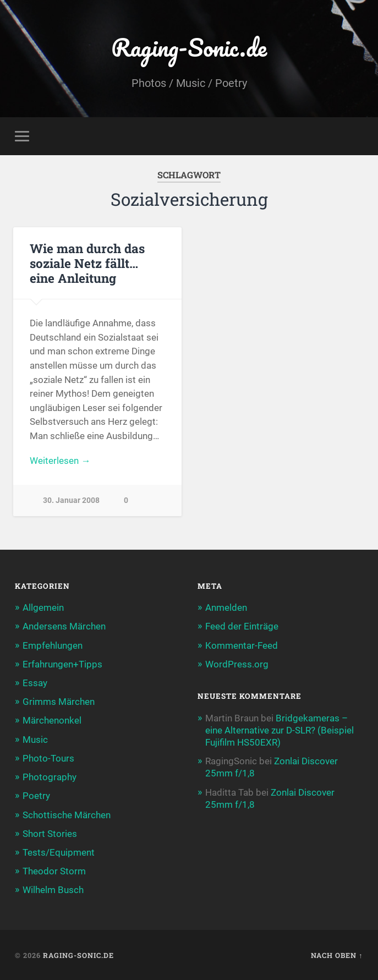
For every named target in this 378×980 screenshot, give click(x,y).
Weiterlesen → (60, 461)
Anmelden (226, 607)
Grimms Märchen (59, 702)
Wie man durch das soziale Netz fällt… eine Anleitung (87, 263)
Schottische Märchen (67, 815)
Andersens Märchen (64, 626)
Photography (50, 777)
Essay (35, 683)
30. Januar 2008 (71, 500)
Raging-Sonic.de (189, 47)
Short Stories (50, 834)
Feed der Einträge (242, 626)
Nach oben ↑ (337, 955)
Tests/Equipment (59, 852)
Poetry (36, 796)
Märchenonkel (52, 720)
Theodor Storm (54, 871)
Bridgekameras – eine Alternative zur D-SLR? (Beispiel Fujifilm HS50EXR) (280, 730)
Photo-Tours (48, 758)
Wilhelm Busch (53, 890)
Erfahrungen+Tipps (62, 664)
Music (35, 740)
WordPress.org (237, 664)
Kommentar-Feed (242, 645)
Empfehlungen (53, 645)
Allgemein (43, 607)
